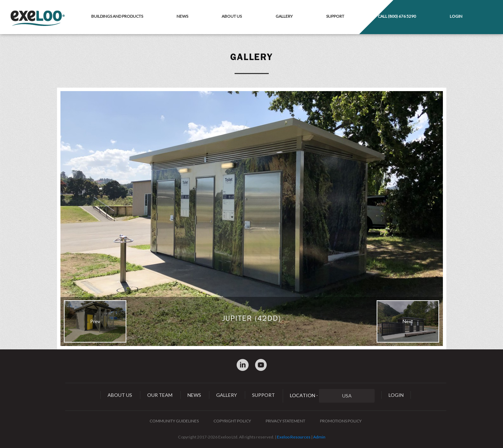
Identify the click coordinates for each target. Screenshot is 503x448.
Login (456, 16)
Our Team (160, 395)
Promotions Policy (341, 421)
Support (335, 16)
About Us (232, 16)
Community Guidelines (174, 421)
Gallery (284, 16)
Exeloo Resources (294, 437)
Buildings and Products (117, 16)
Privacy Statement (285, 421)
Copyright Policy (232, 421)
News (182, 16)
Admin (319, 437)
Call (397, 16)
